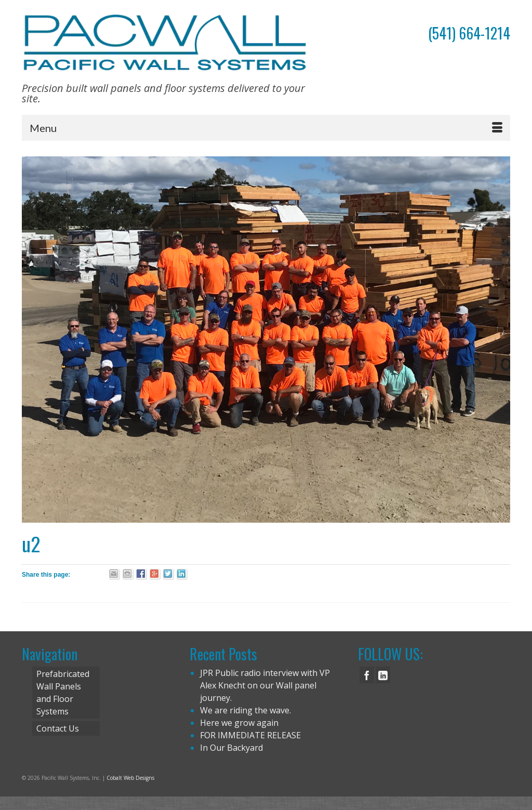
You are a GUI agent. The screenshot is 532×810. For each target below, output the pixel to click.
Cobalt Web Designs (130, 778)
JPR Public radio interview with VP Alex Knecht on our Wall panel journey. (265, 685)
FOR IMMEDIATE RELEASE (250, 735)
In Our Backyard (231, 748)
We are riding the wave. (245, 710)
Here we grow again (239, 723)
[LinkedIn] (383, 675)
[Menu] (266, 128)
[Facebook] (367, 675)
